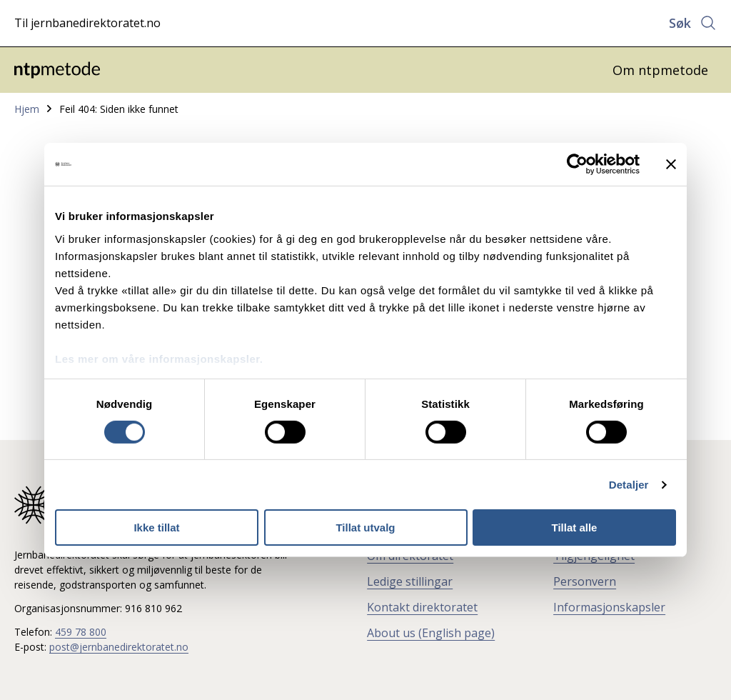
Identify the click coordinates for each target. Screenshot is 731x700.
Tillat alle (575, 527)
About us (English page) (431, 633)
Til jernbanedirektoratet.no (87, 23)
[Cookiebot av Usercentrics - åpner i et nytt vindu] (577, 164)
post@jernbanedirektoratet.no (119, 647)
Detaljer (629, 485)
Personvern (585, 581)
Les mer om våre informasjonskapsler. (159, 358)
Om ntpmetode (660, 70)
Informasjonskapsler (609, 607)
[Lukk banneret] (671, 164)
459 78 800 (81, 632)
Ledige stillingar (410, 581)
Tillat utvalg (365, 527)
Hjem (27, 109)
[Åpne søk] (693, 23)
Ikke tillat (156, 527)
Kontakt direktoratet (422, 607)
